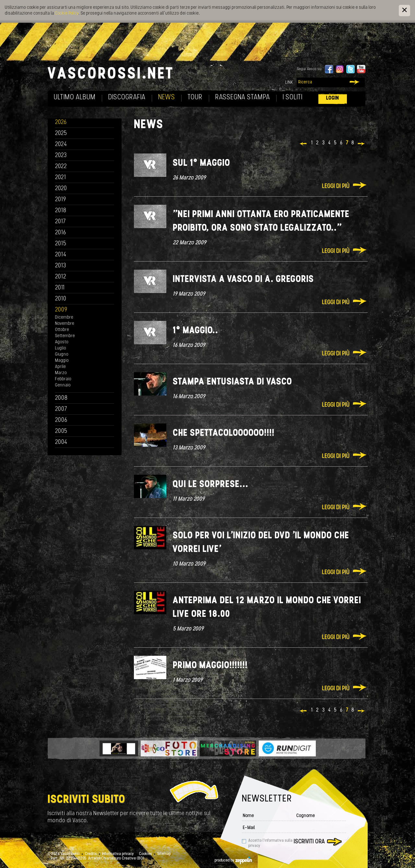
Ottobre (62, 330)
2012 (61, 277)
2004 (61, 442)
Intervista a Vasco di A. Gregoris (243, 280)
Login (333, 98)
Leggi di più (336, 186)
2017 (60, 222)
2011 (60, 288)
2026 (61, 122)
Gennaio (63, 385)
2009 (61, 310)
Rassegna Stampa (243, 98)
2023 (61, 156)
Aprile (60, 367)
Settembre (65, 336)
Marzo (61, 373)
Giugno (62, 355)
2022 (61, 167)
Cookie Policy (67, 13)
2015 (61, 244)
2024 (61, 145)
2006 (61, 420)
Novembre (65, 324)
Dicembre (64, 318)
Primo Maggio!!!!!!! (210, 666)
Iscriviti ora (309, 842)
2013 (61, 266)
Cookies (146, 854)
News (167, 98)
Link (289, 83)
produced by (233, 861)
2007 (61, 409)
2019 (61, 200)
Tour (195, 98)
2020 (61, 189)
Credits (91, 854)
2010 (61, 299)
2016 (61, 233)
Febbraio (63, 379)
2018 (61, 211)
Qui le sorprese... (211, 485)
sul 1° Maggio (202, 163)
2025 (61, 134)
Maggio (62, 361)
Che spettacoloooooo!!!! (224, 433)
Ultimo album (75, 98)
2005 (61, 431)
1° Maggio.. (196, 331)
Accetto (270, 843)
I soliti (293, 98)
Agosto (62, 342)
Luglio (61, 348)
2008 (61, 398)
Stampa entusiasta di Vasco (232, 382)
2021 (61, 178)
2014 (61, 255)
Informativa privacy (118, 854)
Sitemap (164, 854)
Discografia (127, 98)
